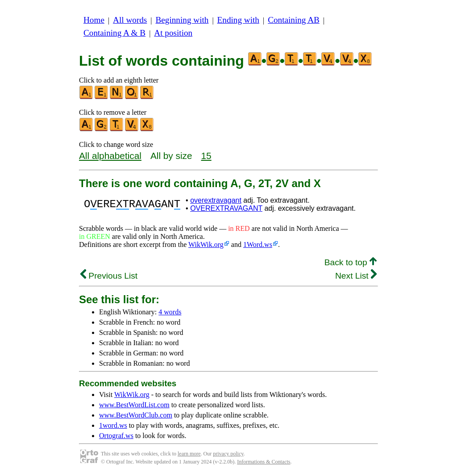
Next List (356, 276)
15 (206, 156)
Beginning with (182, 20)
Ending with (238, 20)
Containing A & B (114, 33)
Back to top (351, 262)
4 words (170, 312)
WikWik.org (206, 244)
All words (130, 20)
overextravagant (216, 200)
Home (94, 20)
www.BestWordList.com (134, 405)
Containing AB (294, 20)
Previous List (109, 276)
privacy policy (228, 454)
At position (173, 33)
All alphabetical (110, 156)
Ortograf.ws (116, 436)
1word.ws (113, 425)
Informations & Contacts (264, 462)
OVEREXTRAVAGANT (226, 208)
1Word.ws (258, 244)
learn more (189, 454)
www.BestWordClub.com (136, 415)
